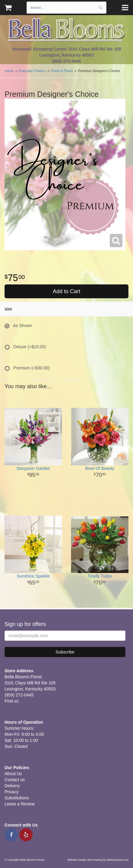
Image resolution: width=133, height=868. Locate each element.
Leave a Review (20, 804)
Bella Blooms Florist (66, 30)
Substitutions (17, 798)
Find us (11, 701)
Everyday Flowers (32, 71)
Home (9, 71)
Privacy (11, 792)
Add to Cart (66, 291)
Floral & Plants (62, 71)
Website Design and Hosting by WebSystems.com (98, 860)
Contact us (15, 780)
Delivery (12, 786)
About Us (13, 774)
